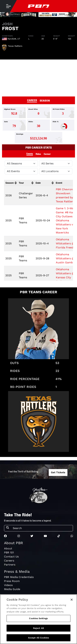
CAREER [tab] (32, 100)
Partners (10, 565)
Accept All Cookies (38, 638)
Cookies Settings (38, 618)
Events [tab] (30, 154)
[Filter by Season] (21, 164)
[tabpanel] (38, 126)
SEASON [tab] (45, 100)
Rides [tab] (38, 154)
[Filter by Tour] (56, 164)
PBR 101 (9, 552)
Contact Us (11, 557)
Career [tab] (47, 154)
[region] (38, 619)
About (8, 548)
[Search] (42, 528)
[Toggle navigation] (8, 6)
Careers (9, 561)
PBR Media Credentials (19, 577)
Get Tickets (58, 472)
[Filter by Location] (56, 171)
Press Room (12, 581)
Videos (8, 585)
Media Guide (12, 589)
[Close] (72, 600)
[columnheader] (11, 183)
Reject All (38, 628)
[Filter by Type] (21, 171)
